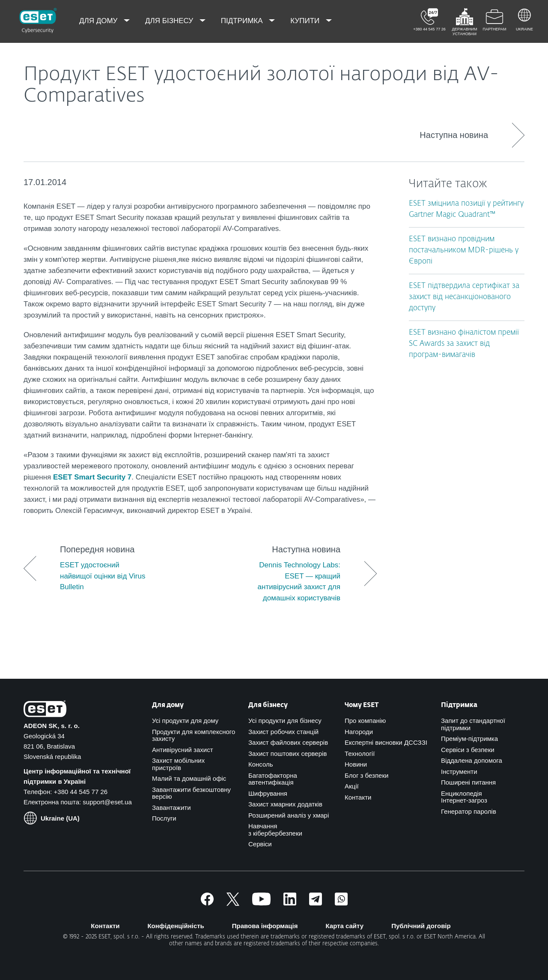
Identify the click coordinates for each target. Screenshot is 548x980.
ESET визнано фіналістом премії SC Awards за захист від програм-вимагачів (464, 344)
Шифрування (268, 793)
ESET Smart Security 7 (92, 477)
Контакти (358, 797)
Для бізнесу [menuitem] (170, 21)
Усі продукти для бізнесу (285, 721)
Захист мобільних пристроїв (178, 764)
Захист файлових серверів (288, 742)
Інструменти (459, 772)
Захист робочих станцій (283, 732)
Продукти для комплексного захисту (194, 735)
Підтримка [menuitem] (243, 21)
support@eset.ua (107, 802)
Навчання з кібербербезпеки (275, 830)
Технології (360, 754)
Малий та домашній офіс (189, 778)
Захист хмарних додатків (285, 804)
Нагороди (359, 732)
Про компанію (365, 721)
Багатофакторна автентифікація (273, 779)
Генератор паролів (469, 811)
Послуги (164, 818)
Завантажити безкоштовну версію (191, 793)
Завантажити (171, 808)
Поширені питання (468, 782)
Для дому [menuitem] (99, 21)
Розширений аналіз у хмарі (289, 815)
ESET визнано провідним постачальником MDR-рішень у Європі (464, 250)
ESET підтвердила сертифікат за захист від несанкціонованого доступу (464, 297)
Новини (356, 764)
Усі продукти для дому (185, 721)
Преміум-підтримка (469, 739)
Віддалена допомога (472, 760)
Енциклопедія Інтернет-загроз (464, 797)
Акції (352, 786)
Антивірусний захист (183, 750)
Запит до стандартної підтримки (473, 724)
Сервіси (260, 844)
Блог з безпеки (366, 775)
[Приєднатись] (341, 903)
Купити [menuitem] (306, 21)
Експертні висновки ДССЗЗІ (386, 742)
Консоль (261, 764)
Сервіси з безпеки (468, 750)
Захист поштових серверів (287, 754)
